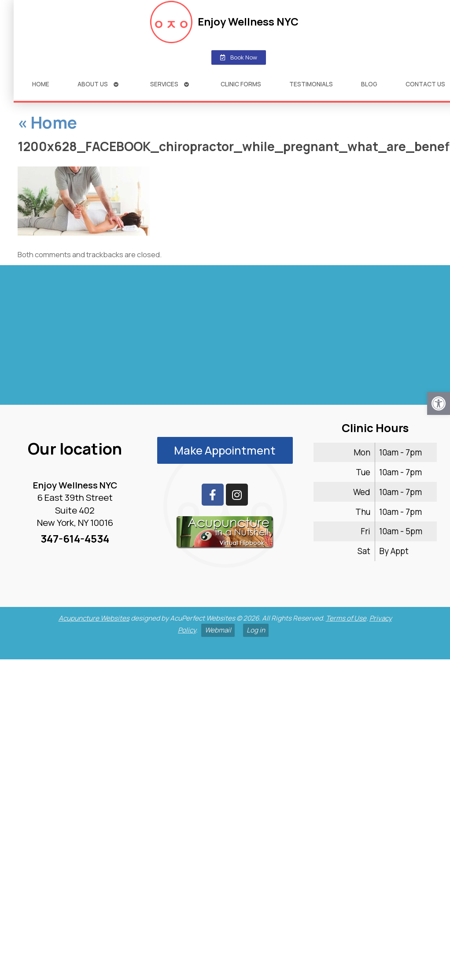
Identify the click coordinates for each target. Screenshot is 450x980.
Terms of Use (346, 618)
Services (151, 84)
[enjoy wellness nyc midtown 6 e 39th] (225, 339)
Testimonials (297, 84)
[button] (439, 403)
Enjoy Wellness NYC (235, 22)
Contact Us (412, 84)
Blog (356, 84)
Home (27, 84)
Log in (256, 630)
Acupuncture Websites (94, 618)
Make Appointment (225, 450)
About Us (79, 84)
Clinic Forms (227, 84)
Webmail (218, 630)
